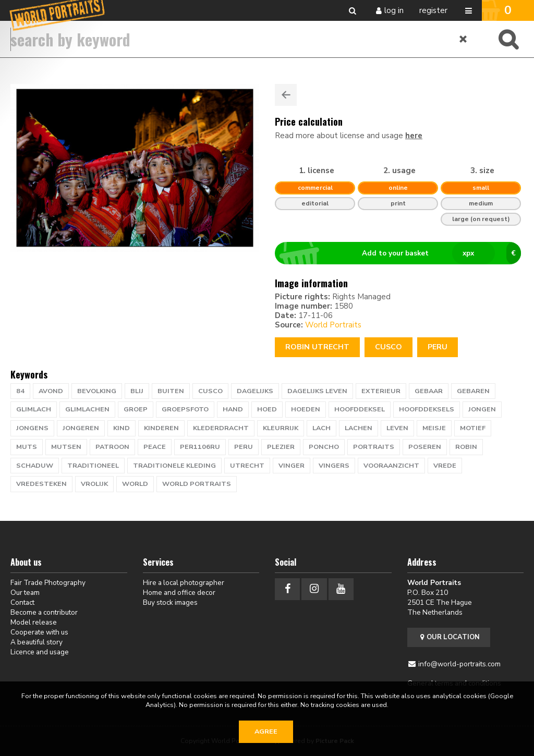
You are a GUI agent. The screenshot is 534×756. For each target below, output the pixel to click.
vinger (292, 466)
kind (122, 428)
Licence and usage (40, 652)
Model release (34, 622)
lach (321, 428)
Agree (266, 731)
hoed (267, 409)
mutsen (66, 447)
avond (51, 391)
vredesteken (41, 484)
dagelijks (255, 391)
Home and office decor (179, 593)
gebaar (429, 391)
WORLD (135, 484)
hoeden (306, 409)
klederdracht (221, 428)
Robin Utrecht (317, 347)
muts (27, 447)
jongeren (81, 428)
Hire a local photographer (184, 583)
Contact (22, 602)
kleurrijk (281, 428)
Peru (438, 347)
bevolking (97, 391)
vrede (445, 466)
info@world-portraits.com (459, 664)
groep (136, 409)
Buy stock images (170, 602)
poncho (324, 447)
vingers (334, 466)
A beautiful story (37, 642)
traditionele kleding (174, 466)
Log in (394, 10)
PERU (244, 447)
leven (397, 428)
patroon (112, 447)
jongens (32, 428)
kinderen (161, 428)
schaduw (35, 466)
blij (137, 391)
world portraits (197, 484)
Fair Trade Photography (48, 583)
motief (473, 428)
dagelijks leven (317, 391)
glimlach (34, 409)
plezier (281, 447)
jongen (482, 409)
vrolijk (94, 484)
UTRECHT (247, 466)
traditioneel (93, 466)
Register (433, 10)
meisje (434, 428)
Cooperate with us (39, 632)
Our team (25, 593)
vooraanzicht (391, 466)
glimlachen (87, 409)
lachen (359, 428)
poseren (425, 447)
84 (20, 391)
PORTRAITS (374, 447)
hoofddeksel (360, 409)
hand (233, 409)
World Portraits (333, 325)
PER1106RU (200, 447)
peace (155, 447)
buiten (171, 391)
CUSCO (389, 347)
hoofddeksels (427, 409)
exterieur (381, 391)
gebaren (473, 391)
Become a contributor (44, 612)
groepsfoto (185, 409)
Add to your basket (402, 253)
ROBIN (466, 447)
